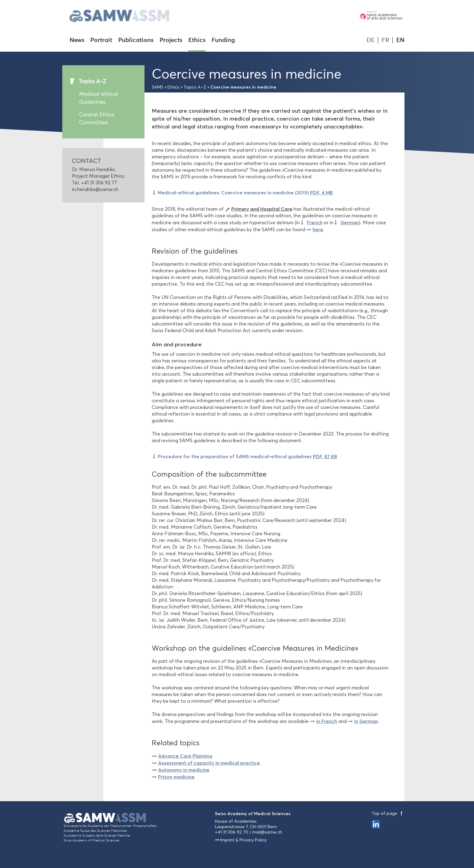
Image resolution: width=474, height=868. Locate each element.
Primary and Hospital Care (262, 209)
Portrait (101, 40)
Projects (171, 40)
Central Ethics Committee (97, 118)
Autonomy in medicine (184, 770)
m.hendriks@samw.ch (95, 189)
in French (327, 721)
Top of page (388, 813)
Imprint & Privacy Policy (243, 840)
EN (400, 40)
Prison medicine (176, 777)
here (318, 229)
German (350, 222)
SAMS (157, 87)
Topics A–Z (92, 81)
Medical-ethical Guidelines (99, 98)
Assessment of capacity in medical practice (209, 763)
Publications (136, 40)
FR (386, 40)
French (315, 222)
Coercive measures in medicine (243, 87)
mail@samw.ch (267, 832)
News (77, 40)
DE (371, 40)
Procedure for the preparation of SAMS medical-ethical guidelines (247, 456)
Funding (223, 40)
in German (366, 721)
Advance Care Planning (185, 756)
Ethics (197, 40)
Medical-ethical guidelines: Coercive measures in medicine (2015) (245, 193)
